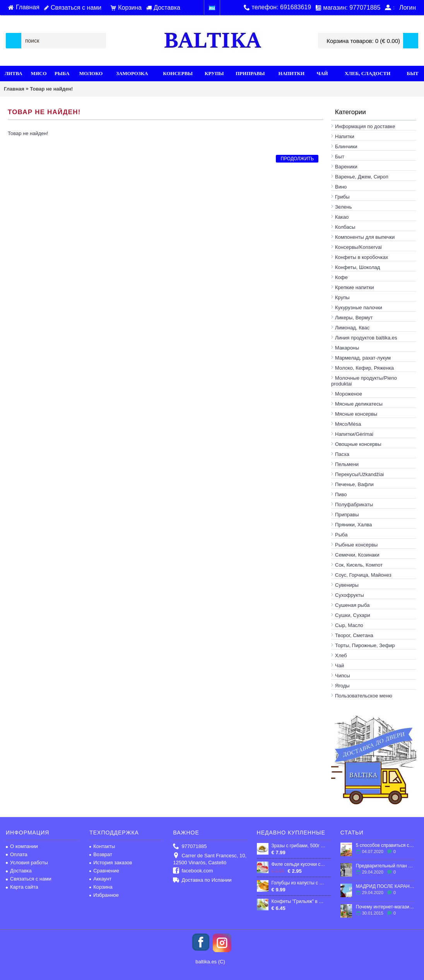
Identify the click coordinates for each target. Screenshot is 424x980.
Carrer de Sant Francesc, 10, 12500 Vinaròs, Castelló (210, 859)
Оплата (17, 854)
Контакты (102, 846)
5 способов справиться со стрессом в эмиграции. (385, 845)
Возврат (101, 854)
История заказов (111, 863)
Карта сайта (22, 887)
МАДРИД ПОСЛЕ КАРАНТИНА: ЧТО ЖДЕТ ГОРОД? (385, 886)
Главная (14, 89)
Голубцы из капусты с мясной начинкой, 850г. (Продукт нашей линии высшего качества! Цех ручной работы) (299, 883)
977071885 (190, 847)
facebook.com (193, 871)
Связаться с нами (29, 879)
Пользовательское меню (364, 696)
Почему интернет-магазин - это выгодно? (385, 907)
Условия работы (27, 863)
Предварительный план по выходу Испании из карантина (385, 866)
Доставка (19, 871)
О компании (22, 846)
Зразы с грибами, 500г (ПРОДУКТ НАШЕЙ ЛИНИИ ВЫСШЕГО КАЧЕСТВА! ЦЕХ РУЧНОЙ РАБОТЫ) (299, 846)
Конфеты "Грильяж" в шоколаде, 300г (299, 901)
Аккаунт (100, 879)
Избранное (104, 895)
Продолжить (297, 159)
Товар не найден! (51, 89)
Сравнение (104, 871)
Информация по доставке (365, 126)
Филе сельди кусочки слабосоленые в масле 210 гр (299, 864)
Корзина (101, 887)
